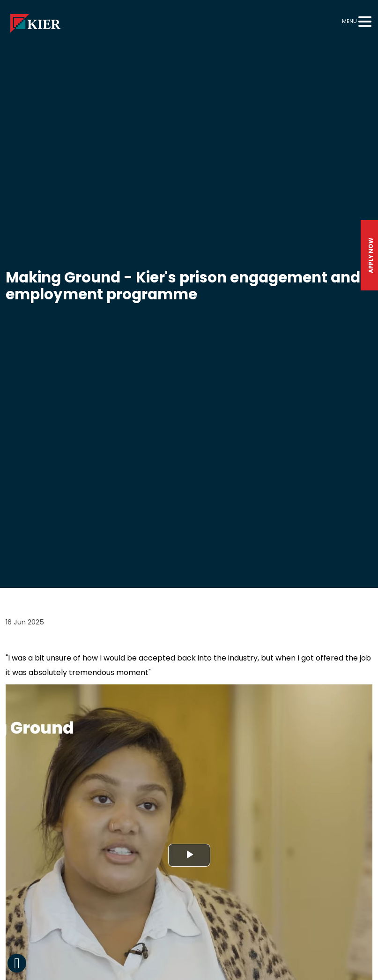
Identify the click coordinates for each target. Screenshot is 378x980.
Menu (349, 21)
